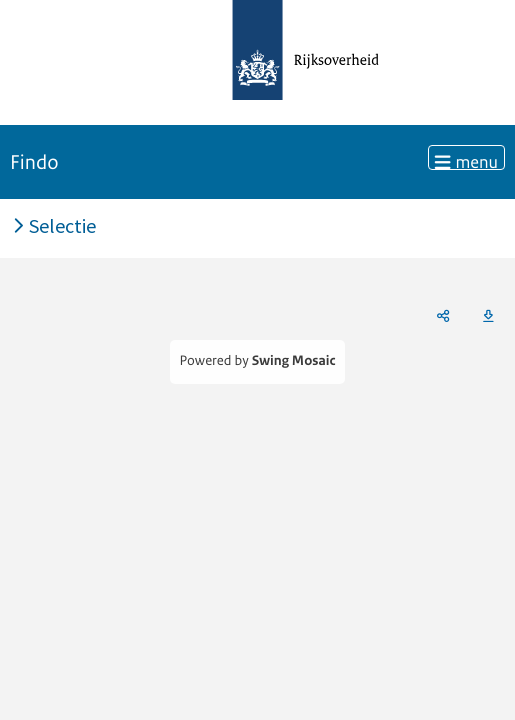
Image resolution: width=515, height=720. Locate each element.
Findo (34, 162)
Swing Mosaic (294, 361)
